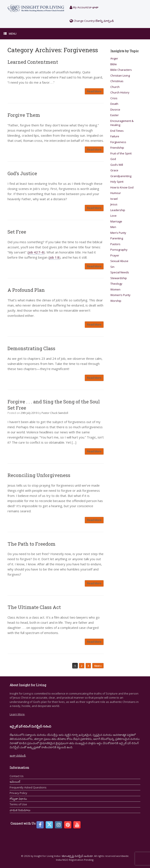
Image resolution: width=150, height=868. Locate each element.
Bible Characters (121, 70)
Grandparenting (121, 176)
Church (115, 87)
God (113, 159)
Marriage (116, 221)
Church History (120, 92)
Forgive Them (24, 115)
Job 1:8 (54, 257)
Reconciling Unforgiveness (39, 475)
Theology (116, 284)
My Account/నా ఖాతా (84, 7)
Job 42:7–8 (36, 252)
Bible (114, 64)
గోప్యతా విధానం (18, 799)
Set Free (17, 232)
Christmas (117, 81)
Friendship (117, 148)
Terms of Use (18, 804)
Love (113, 216)
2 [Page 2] (82, 666)
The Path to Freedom (31, 544)
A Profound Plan (26, 290)
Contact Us (17, 776)
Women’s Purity (120, 295)
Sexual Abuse (119, 261)
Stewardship (119, 278)
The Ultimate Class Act (34, 607)
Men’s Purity (118, 233)
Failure (115, 136)
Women (115, 289)
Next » (98, 666)
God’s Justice (22, 173)
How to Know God (122, 187)
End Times (117, 131)
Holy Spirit (117, 182)
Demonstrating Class (31, 348)
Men (113, 227)
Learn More (17, 714)
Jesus (114, 204)
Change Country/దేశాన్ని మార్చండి (92, 21)
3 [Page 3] (88, 666)
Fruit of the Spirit (121, 153)
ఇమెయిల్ (15, 782)
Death (114, 104)
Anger (114, 58)
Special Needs (120, 272)
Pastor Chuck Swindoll (55, 413)
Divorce (115, 110)
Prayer (115, 255)
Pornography (119, 250)
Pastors (115, 244)
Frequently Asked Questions (28, 787)
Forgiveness (118, 142)
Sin (112, 267)
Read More (94, 91)
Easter (115, 115)
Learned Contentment (33, 62)
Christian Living (120, 76)
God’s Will (117, 165)
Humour (116, 193)
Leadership (118, 210)
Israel (114, 199)
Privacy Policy (18, 793)
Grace (114, 170)
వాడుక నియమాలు (20, 810)
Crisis (114, 98)
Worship (116, 301)
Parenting (117, 238)
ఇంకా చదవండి (18, 755)
